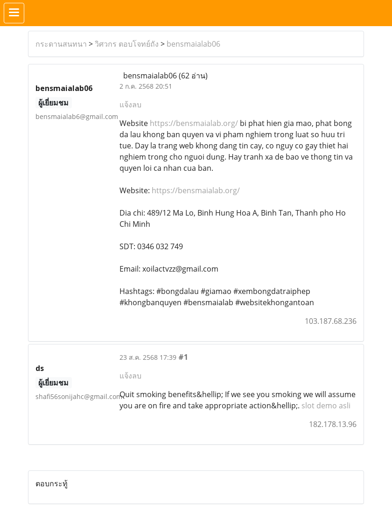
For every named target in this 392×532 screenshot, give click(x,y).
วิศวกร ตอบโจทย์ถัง (127, 44)
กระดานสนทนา (61, 44)
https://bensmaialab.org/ (194, 123)
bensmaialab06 (193, 44)
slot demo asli (326, 406)
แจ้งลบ (130, 105)
